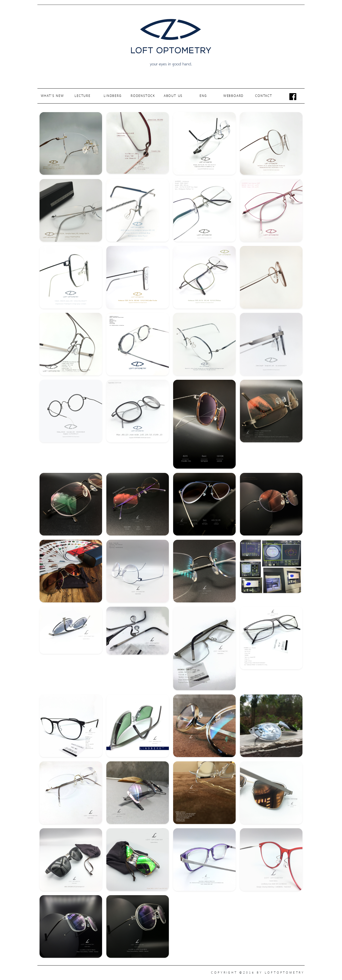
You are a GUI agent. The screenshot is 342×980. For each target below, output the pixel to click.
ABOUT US (173, 96)
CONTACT (264, 96)
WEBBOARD (234, 96)
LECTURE (83, 96)
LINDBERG (113, 96)
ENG (203, 96)
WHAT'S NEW (53, 96)
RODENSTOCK (143, 96)
